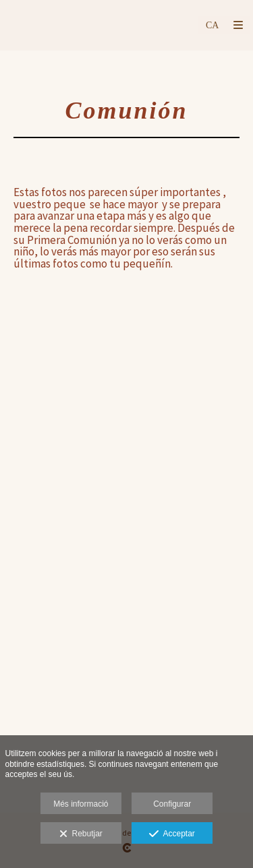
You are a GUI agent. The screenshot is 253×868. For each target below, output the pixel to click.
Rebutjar (81, 834)
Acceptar (172, 834)
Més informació (81, 804)
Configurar (172, 804)
